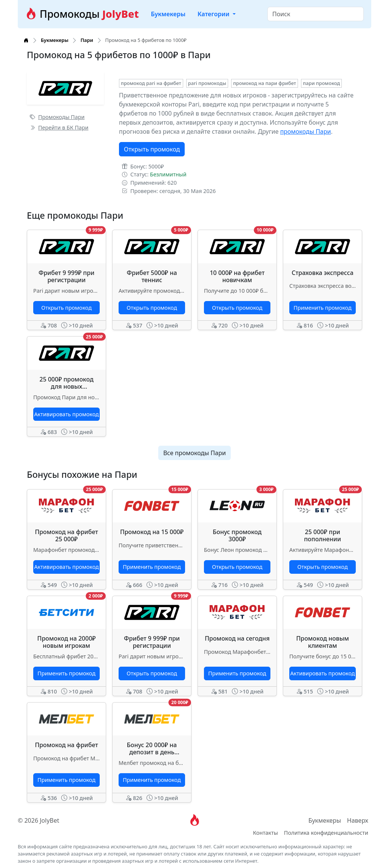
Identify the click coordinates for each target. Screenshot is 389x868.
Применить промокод (322, 308)
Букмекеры (168, 14)
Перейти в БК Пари (59, 127)
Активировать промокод (66, 414)
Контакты (266, 833)
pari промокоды (207, 83)
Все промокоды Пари (194, 453)
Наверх (358, 820)
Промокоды (82, 14)
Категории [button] (214, 14)
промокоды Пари (306, 131)
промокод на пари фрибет (265, 83)
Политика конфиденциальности (326, 833)
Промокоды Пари (57, 117)
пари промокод (321, 83)
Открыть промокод (152, 149)
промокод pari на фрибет (151, 83)
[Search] (316, 14)
